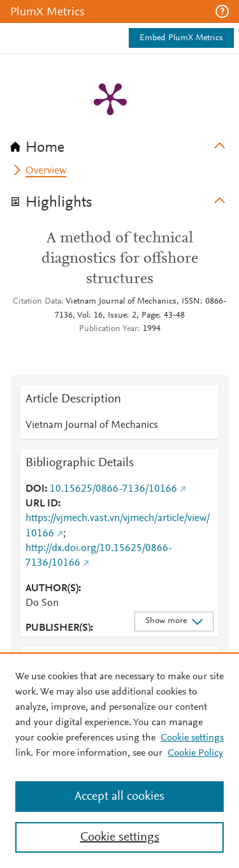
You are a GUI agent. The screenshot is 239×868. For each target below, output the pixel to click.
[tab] (119, 143)
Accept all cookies (119, 797)
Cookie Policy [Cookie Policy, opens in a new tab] (195, 753)
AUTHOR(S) (52, 589)
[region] (119, 760)
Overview (46, 171)
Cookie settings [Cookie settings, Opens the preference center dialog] (120, 837)
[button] (222, 11)
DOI (35, 489)
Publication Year (108, 329)
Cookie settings (192, 738)
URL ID (42, 504)
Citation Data (37, 302)
